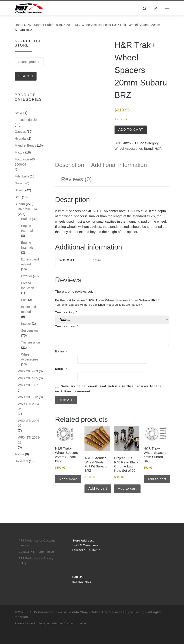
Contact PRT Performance (36, 552)
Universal (21, 461)
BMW (19, 113)
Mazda (20, 152)
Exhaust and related (30, 262)
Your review (67, 326)
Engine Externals (28, 228)
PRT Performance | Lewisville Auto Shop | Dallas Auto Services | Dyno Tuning (86, 612)
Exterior (27, 276)
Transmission (30, 342)
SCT (18, 197)
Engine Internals (27, 245)
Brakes (26, 219)
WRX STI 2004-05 (29, 406)
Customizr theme (75, 623)
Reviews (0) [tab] (77, 179)
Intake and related (29, 309)
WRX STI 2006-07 (29, 423)
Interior (26, 324)
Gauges (20, 132)
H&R (158, 148)
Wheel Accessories (95, 25)
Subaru (50, 25)
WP (33, 623)
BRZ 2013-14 (68, 25)
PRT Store (34, 25)
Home (19, 25)
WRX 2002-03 (28, 371)
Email (61, 369)
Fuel (24, 300)
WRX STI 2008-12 (29, 440)
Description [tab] (70, 165)
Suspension (29, 331)
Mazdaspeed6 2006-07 (25, 162)
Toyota (19, 454)
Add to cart (131, 129)
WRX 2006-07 (28, 385)
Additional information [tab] (119, 165)
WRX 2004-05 (28, 378)
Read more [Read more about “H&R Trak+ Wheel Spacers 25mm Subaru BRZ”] (68, 479)
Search (26, 76)
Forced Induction (27, 120)
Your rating (66, 312)
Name (61, 352)
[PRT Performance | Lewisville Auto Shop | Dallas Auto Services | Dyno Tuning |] (29, 8)
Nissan (20, 183)
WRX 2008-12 (28, 397)
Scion (19, 190)
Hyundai (21, 139)
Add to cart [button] (98, 488)
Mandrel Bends (26, 145)
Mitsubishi (22, 176)
